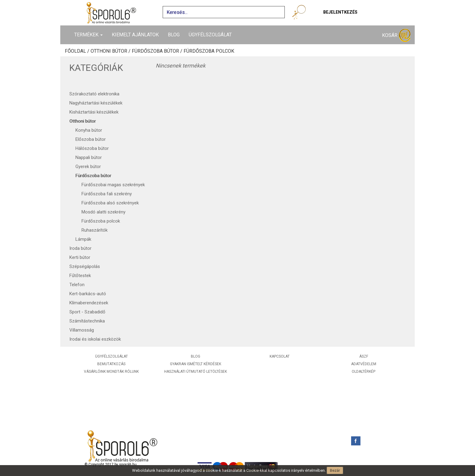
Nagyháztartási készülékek (96, 103)
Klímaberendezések (89, 303)
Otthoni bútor (83, 121)
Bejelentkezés (340, 12)
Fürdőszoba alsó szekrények (110, 203)
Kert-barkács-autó (88, 294)
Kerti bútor (80, 257)
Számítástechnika (87, 321)
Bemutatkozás (111, 364)
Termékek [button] (88, 35)
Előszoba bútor (91, 139)
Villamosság (82, 330)
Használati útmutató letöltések (196, 372)
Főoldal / (78, 51)
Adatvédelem (364, 364)
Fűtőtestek (80, 276)
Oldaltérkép (364, 372)
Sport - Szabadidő (87, 312)
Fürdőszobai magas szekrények (113, 185)
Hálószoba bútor (92, 148)
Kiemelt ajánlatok (135, 35)
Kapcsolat (280, 356)
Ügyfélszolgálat (210, 35)
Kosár (396, 36)
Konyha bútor (89, 130)
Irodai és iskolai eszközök (95, 339)
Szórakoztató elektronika (94, 94)
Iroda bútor (80, 248)
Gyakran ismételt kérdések (196, 364)
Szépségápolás (85, 266)
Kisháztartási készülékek (94, 112)
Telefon (77, 285)
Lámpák (83, 239)
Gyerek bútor (88, 167)
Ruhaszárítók (95, 230)
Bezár (335, 470)
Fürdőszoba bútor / (158, 51)
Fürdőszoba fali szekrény (107, 194)
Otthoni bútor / (111, 51)
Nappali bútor (89, 157)
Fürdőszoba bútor (93, 176)
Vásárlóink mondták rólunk (111, 372)
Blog (174, 35)
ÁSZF (364, 356)
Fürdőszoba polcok (209, 51)
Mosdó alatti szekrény (103, 212)
